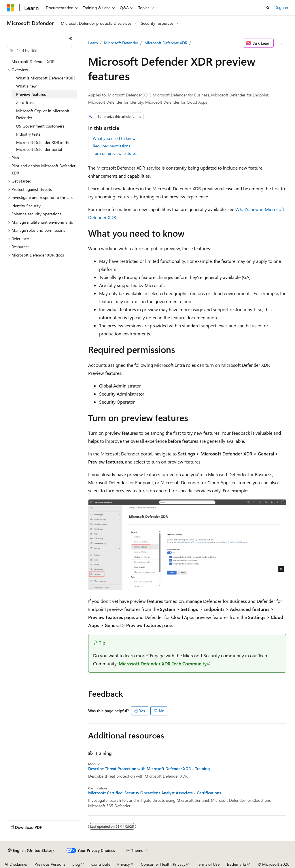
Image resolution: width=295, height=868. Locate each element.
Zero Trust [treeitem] (25, 102)
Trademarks (237, 864)
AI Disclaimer (16, 864)
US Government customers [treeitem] (40, 126)
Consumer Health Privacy (163, 864)
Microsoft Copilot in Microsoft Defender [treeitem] (43, 114)
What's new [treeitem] (26, 86)
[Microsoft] (11, 8)
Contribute (101, 864)
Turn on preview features (115, 153)
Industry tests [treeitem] (28, 134)
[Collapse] (71, 39)
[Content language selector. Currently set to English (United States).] (31, 850)
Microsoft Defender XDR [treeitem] (33, 61)
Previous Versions (50, 864)
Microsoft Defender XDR (166, 43)
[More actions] (281, 43)
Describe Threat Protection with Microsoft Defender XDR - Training (149, 769)
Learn (93, 43)
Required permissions (111, 146)
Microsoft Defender (121, 43)
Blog (76, 864)
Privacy (124, 864)
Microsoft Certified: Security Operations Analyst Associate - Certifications (155, 793)
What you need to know (114, 138)
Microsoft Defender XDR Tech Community (163, 663)
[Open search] (268, 8)
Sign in (282, 7)
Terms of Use (208, 864)
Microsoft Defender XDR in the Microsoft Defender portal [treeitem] (43, 146)
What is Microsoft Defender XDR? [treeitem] (46, 78)
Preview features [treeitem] (31, 94)
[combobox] (39, 51)
